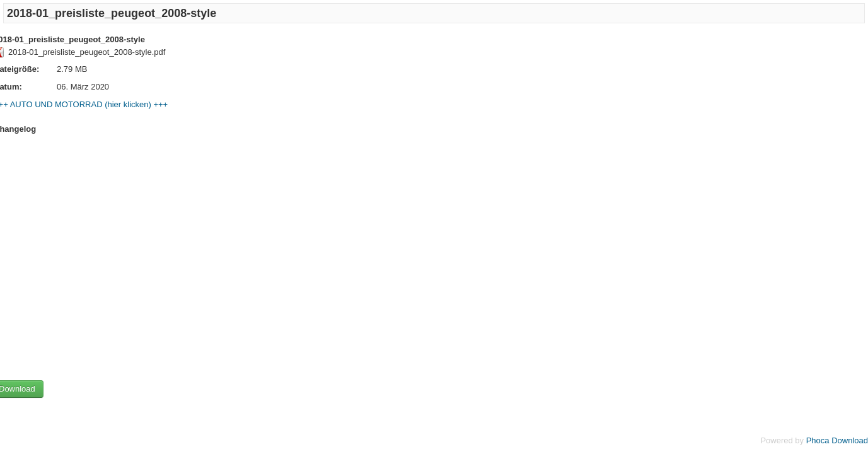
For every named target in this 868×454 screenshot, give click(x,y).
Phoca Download (837, 440)
